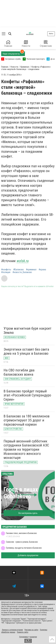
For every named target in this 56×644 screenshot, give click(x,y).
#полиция (6, 272)
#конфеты (6, 270)
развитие (33, 637)
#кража (42, 270)
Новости (26, 44)
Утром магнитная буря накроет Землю (27, 331)
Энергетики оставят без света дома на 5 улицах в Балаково (26, 352)
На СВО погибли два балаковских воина (19, 372)
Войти (51, 34)
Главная (8, 44)
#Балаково (19, 270)
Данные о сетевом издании (12, 630)
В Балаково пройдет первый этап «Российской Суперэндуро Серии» (27, 395)
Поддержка (24, 637)
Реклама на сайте (31, 630)
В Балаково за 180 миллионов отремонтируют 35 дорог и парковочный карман (27, 420)
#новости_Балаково (22, 272)
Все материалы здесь (28, 513)
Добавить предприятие (28, 555)
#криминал (31, 270)
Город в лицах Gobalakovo (21, 493)
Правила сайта (23, 632)
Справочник (46, 44)
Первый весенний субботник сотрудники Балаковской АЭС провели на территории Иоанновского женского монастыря (26, 449)
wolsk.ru (22, 261)
